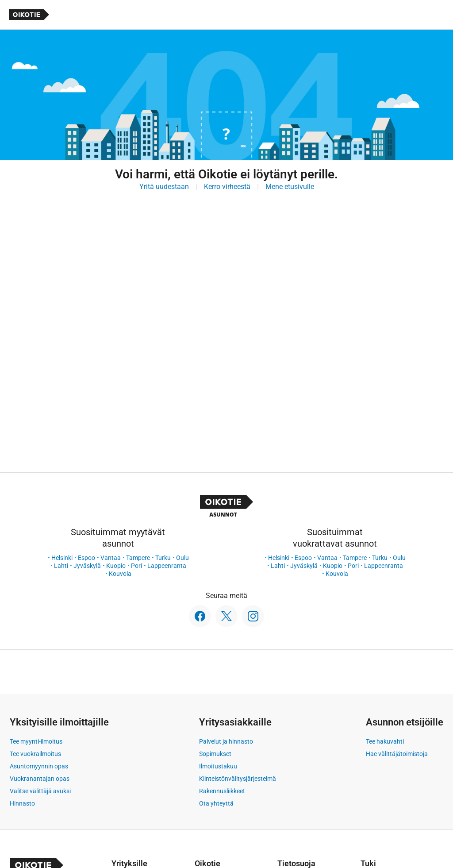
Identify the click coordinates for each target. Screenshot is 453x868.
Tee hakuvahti (385, 741)
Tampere (138, 558)
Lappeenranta (167, 566)
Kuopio (116, 566)
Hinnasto (22, 803)
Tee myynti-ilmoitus (36, 741)
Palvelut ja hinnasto (226, 741)
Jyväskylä (87, 566)
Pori (136, 566)
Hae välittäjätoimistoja (397, 754)
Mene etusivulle (290, 187)
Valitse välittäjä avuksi (40, 791)
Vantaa (111, 558)
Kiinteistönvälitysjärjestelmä (238, 779)
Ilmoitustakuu (218, 766)
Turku (163, 558)
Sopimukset (215, 754)
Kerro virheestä (227, 187)
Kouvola (120, 574)
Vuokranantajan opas (40, 779)
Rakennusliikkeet (222, 791)
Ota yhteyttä (216, 803)
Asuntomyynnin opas (39, 766)
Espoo (86, 558)
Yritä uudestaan (164, 187)
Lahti (61, 566)
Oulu (182, 558)
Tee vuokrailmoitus (35, 754)
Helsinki (62, 558)
